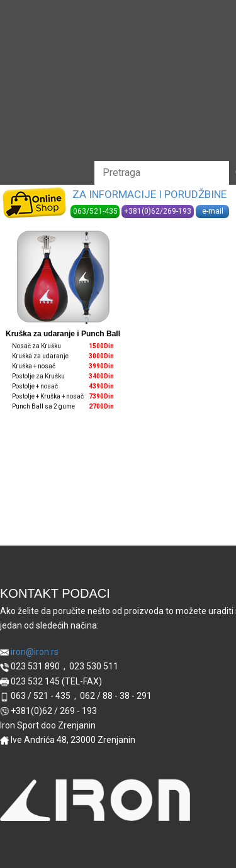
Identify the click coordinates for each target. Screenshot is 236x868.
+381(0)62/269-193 (158, 211)
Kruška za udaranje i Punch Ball (63, 334)
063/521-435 (95, 211)
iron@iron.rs (29, 652)
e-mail (213, 211)
